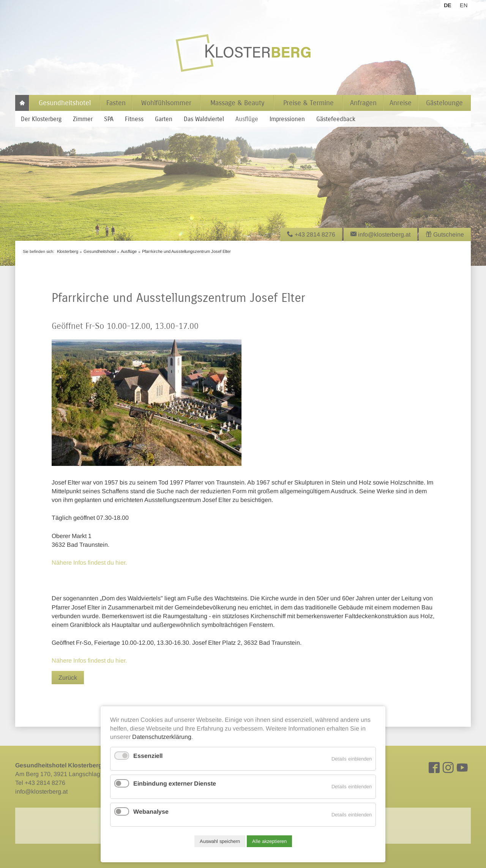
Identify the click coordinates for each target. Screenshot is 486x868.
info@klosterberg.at (41, 791)
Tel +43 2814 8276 (40, 783)
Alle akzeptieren (269, 841)
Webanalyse (151, 812)
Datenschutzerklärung (162, 737)
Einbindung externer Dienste (175, 784)
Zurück (68, 678)
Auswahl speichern (220, 841)
